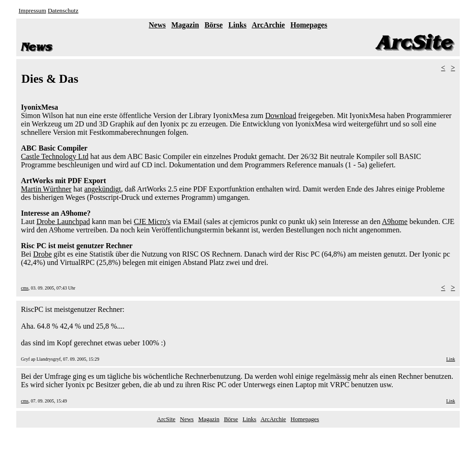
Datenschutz (63, 10)
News (157, 25)
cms (25, 288)
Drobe (42, 254)
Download (281, 116)
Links (237, 25)
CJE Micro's (152, 221)
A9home (395, 221)
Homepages (309, 25)
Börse (214, 25)
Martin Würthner (46, 189)
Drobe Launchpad (63, 221)
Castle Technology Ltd (55, 156)
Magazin (185, 25)
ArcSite (166, 419)
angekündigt (102, 189)
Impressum (32, 10)
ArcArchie (268, 25)
